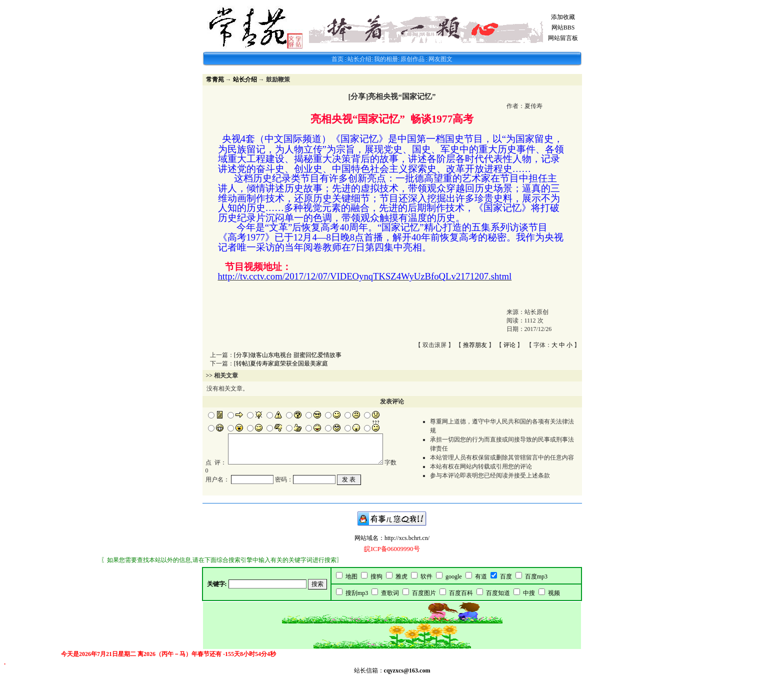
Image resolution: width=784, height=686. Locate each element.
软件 (426, 583)
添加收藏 (563, 17)
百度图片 (424, 600)
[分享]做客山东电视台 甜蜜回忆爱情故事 (288, 355)
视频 (554, 600)
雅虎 (401, 583)
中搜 (529, 600)
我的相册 (386, 59)
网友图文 (440, 59)
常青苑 (215, 79)
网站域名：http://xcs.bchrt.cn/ (392, 545)
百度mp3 (536, 583)
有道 (481, 583)
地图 (351, 583)
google (454, 583)
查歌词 (390, 600)
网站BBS (563, 27)
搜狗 (376, 583)
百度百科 (461, 600)
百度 (506, 583)
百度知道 (498, 600)
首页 (337, 59)
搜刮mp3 (357, 600)
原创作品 (413, 59)
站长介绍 (359, 59)
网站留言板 (563, 38)
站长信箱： (392, 677)
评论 (509, 345)
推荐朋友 (475, 345)
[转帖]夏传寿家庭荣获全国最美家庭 (281, 363)
